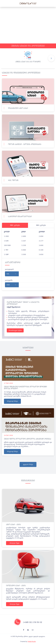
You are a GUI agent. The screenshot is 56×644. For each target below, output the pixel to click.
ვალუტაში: (9, 280)
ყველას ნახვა (28, 464)
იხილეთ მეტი (15, 543)
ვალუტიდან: (9, 269)
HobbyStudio (32, 641)
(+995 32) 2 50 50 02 (33, 622)
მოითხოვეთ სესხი (15, 330)
